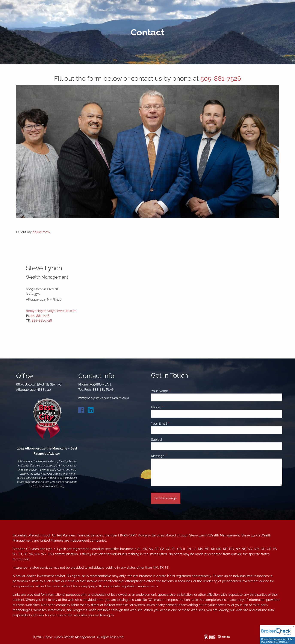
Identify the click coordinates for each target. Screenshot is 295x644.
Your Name (175, 391)
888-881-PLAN (104, 390)
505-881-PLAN (100, 384)
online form (41, 232)
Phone (171, 407)
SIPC (133, 535)
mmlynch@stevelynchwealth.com (51, 311)
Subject (157, 440)
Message (173, 456)
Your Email (175, 424)
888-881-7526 (42, 320)
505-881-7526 (221, 78)
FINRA (123, 535)
